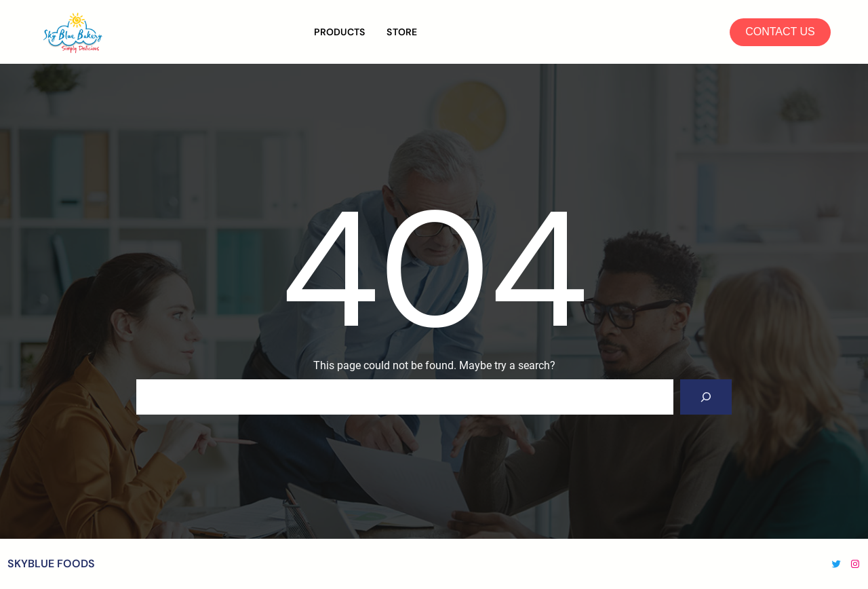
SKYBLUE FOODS (51, 564)
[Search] (706, 397)
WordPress (482, 564)
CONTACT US (780, 32)
